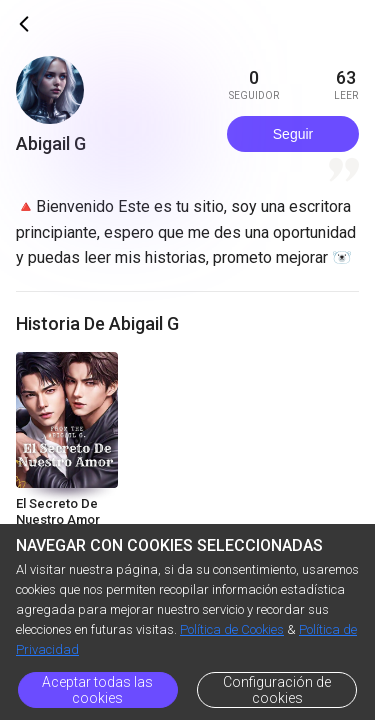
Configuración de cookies (277, 690)
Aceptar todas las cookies (97, 690)
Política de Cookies (232, 629)
